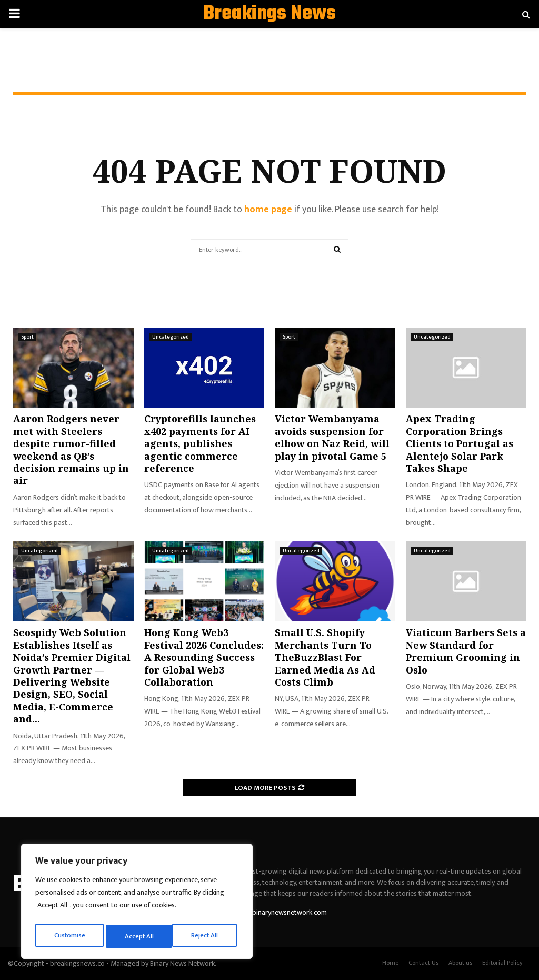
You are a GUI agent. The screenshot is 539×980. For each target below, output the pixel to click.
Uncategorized (171, 337)
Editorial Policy (502, 963)
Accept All (206, 936)
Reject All (138, 936)
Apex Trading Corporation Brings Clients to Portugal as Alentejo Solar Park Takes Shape (460, 443)
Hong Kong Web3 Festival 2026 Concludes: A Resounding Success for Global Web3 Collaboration (204, 657)
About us (460, 963)
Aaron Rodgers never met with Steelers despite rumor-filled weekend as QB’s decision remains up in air (71, 449)
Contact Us (423, 963)
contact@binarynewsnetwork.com (274, 912)
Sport (27, 337)
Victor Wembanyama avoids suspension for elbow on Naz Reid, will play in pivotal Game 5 (332, 437)
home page (268, 210)
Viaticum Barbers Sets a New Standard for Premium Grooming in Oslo (466, 651)
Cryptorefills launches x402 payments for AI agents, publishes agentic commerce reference (200, 443)
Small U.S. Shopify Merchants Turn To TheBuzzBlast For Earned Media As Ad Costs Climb (325, 657)
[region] (137, 904)
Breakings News (269, 14)
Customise (69, 936)
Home (390, 963)
